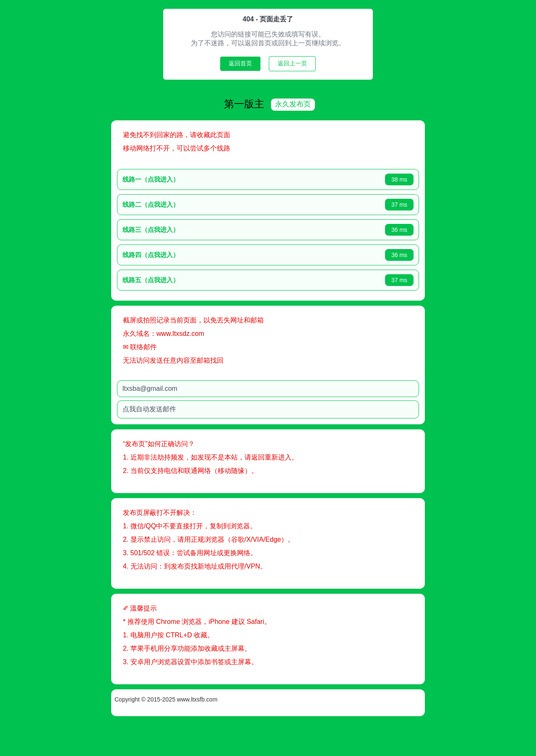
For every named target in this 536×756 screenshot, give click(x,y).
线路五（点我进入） (180, 279)
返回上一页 (292, 63)
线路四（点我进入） (180, 254)
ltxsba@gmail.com (179, 388)
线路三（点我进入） (180, 229)
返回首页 (240, 63)
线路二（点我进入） (180, 204)
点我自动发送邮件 (179, 408)
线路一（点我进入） (180, 178)
